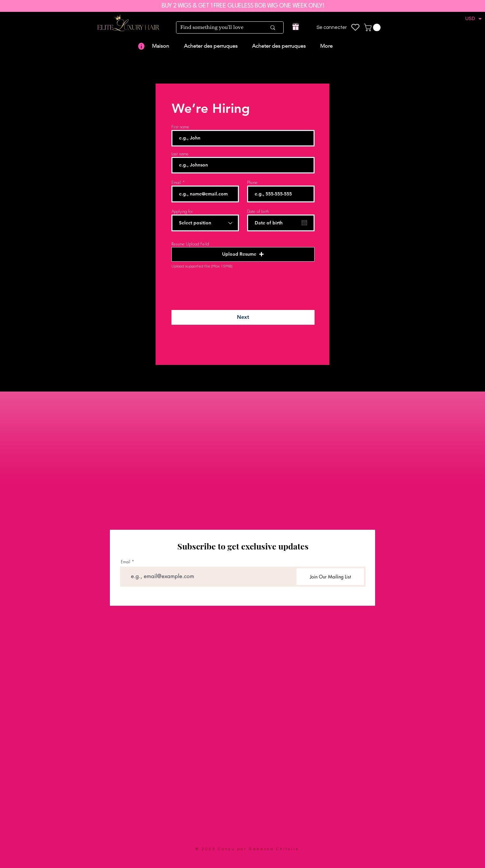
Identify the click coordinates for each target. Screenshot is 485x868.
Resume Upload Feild (190, 244)
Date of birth (258, 211)
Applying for (182, 211)
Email (176, 182)
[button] (243, 254)
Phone (252, 182)
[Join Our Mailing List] (330, 577)
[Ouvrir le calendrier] (304, 223)
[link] (373, 27)
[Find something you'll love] (218, 28)
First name (180, 127)
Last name (180, 154)
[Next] (243, 317)
